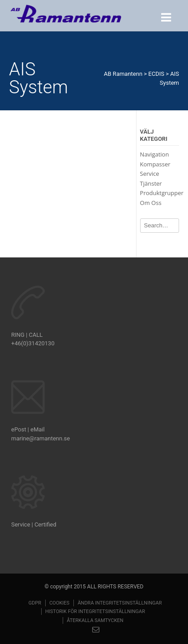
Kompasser (155, 164)
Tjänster (151, 183)
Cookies (59, 603)
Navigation (155, 154)
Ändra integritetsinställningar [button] (120, 603)
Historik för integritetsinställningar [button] (95, 611)
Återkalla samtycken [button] (95, 620)
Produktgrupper (162, 193)
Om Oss (151, 203)
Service (150, 174)
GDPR (34, 603)
